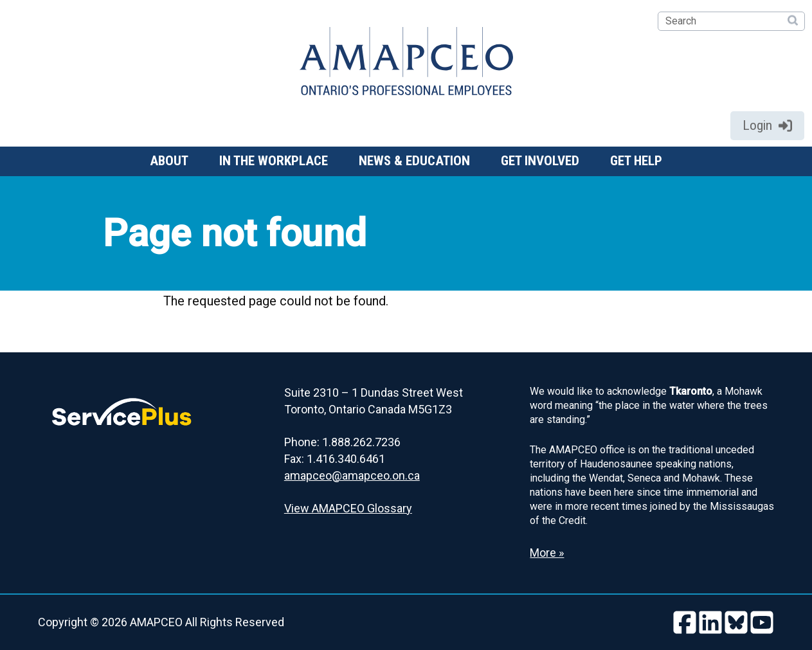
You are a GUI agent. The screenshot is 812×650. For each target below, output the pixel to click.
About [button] (169, 161)
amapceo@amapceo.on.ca (352, 475)
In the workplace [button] (274, 161)
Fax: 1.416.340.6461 (335, 459)
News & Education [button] (414, 161)
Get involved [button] (540, 161)
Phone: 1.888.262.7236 (342, 442)
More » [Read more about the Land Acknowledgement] (547, 553)
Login (767, 125)
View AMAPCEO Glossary (348, 508)
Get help (636, 161)
